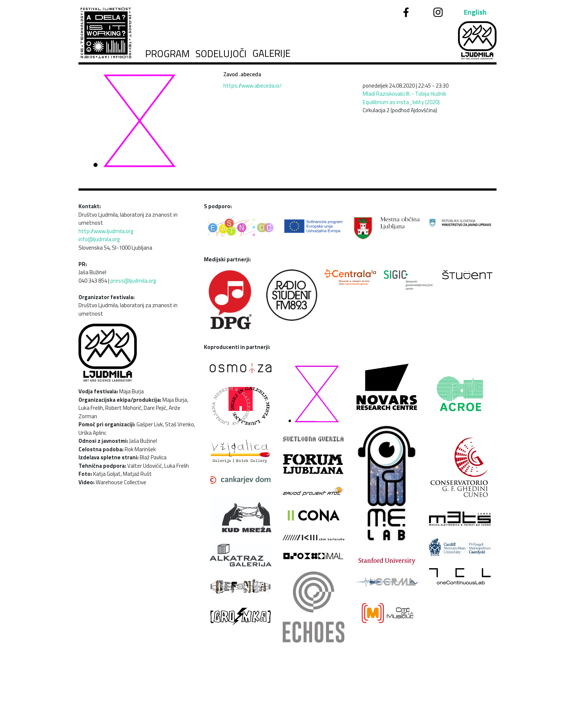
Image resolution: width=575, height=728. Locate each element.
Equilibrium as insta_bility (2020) (401, 102)
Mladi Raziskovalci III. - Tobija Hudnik (404, 94)
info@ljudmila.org (99, 239)
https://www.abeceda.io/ (252, 86)
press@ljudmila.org (133, 281)
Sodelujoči (221, 54)
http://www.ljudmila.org (106, 231)
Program (167, 54)
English (475, 12)
